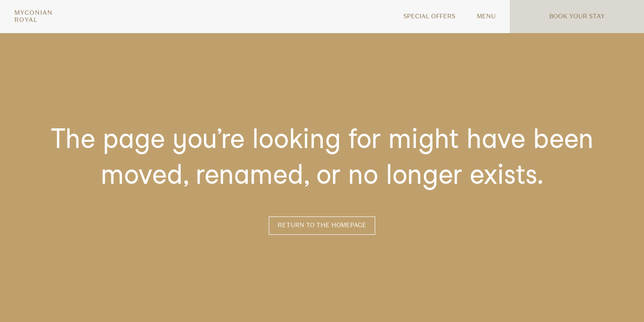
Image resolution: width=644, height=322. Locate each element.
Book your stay (577, 16)
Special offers (429, 16)
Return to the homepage (322, 225)
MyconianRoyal (34, 17)
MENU (486, 16)
